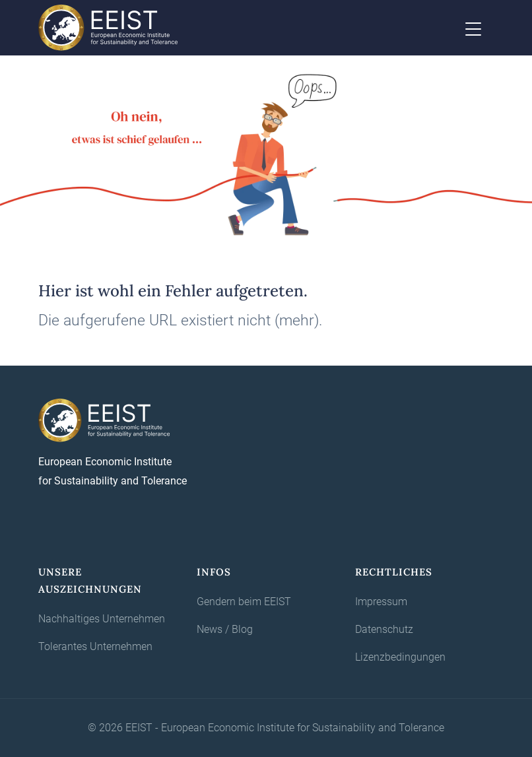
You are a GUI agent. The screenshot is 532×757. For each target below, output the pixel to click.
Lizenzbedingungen (400, 657)
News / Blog (225, 629)
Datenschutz (384, 629)
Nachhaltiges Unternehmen (102, 619)
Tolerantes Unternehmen (95, 646)
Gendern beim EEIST (244, 602)
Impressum (381, 602)
